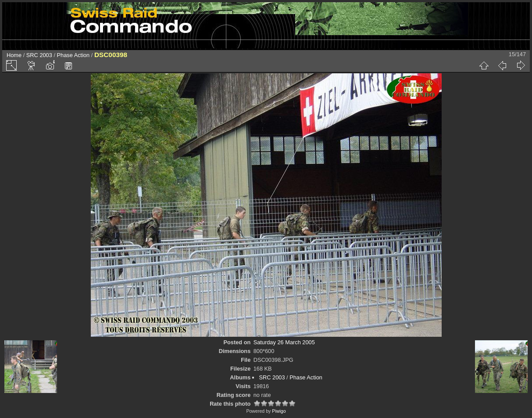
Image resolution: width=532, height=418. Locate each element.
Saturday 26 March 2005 (284, 342)
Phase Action (73, 55)
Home (14, 55)
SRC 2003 (39, 55)
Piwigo (279, 411)
